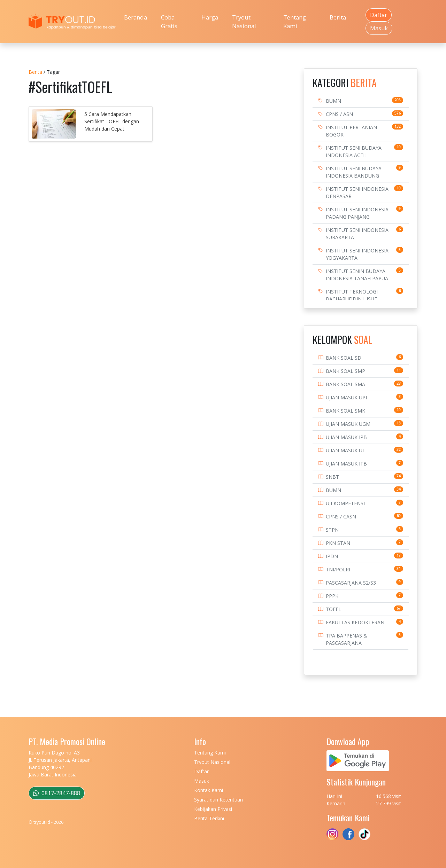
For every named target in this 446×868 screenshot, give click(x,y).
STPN (332, 530)
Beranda (136, 17)
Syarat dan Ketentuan (218, 800)
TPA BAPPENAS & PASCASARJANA (347, 639)
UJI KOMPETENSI (345, 503)
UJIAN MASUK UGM (348, 424)
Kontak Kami (209, 790)
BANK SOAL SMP (345, 371)
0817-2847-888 (57, 793)
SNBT (332, 477)
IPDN (332, 556)
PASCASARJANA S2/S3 (351, 583)
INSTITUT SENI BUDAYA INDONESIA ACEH (354, 151)
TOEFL (333, 609)
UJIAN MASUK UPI (346, 397)
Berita (338, 17)
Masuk (379, 28)
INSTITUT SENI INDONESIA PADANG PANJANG (357, 213)
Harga (210, 17)
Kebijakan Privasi (213, 809)
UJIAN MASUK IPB (346, 437)
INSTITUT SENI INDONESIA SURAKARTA (357, 234)
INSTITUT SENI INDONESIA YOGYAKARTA (357, 254)
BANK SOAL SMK (345, 411)
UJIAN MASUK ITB (346, 464)
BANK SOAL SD (344, 358)
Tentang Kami (295, 22)
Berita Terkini (209, 818)
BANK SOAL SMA (345, 384)
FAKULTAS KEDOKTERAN (355, 622)
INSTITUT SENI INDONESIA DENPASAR (357, 193)
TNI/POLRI (338, 569)
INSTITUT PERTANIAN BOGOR (351, 131)
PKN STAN (338, 543)
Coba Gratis (169, 22)
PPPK (332, 596)
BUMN (333, 101)
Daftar (379, 15)
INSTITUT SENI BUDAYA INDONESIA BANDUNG (354, 172)
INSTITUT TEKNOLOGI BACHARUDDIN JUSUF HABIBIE (352, 299)
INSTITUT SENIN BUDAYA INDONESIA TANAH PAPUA (357, 275)
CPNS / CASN (341, 517)
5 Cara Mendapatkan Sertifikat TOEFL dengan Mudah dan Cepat (112, 121)
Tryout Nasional (244, 22)
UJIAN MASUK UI (345, 450)
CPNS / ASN (339, 114)
